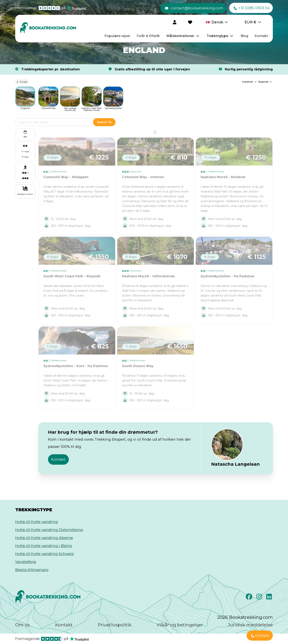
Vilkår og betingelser (180, 625)
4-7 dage (25, 151)
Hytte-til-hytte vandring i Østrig (43, 546)
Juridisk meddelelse (250, 625)
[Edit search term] (58, 122)
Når (25, 134)
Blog (244, 36)
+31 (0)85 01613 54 (252, 8)
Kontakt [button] (58, 459)
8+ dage (25, 157)
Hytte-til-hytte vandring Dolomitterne (49, 530)
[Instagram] (260, 598)
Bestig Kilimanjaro (32, 570)
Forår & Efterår (148, 36)
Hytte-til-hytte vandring (36, 522)
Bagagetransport (25, 194)
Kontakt (261, 36)
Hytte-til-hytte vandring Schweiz (44, 554)
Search (104, 122)
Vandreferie (26, 562)
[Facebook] (249, 598)
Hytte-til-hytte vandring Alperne (44, 538)
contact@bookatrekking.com (194, 8)
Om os (22, 625)
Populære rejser (117, 36)
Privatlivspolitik (114, 625)
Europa (22, 82)
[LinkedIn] (269, 598)
